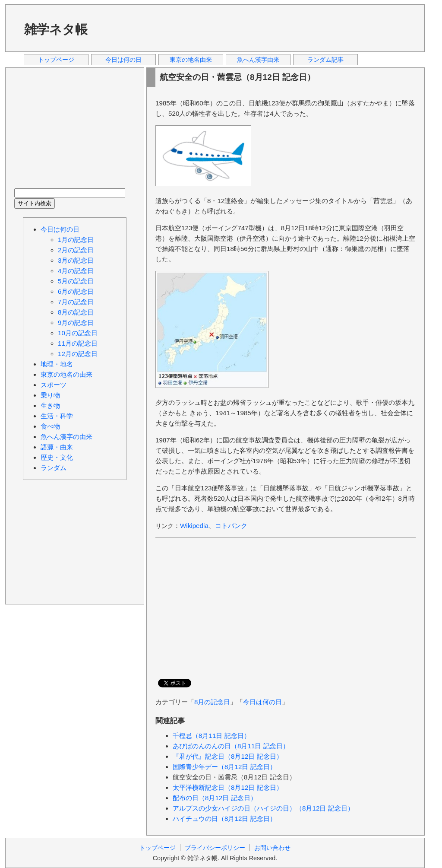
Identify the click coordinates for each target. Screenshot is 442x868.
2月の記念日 (76, 250)
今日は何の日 (123, 60)
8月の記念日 (212, 702)
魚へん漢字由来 (258, 60)
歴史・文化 (57, 457)
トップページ (56, 60)
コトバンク (231, 526)
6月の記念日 (76, 291)
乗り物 (50, 395)
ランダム (54, 468)
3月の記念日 (76, 260)
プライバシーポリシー (215, 848)
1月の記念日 (76, 240)
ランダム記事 (325, 60)
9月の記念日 (76, 323)
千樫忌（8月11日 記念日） (212, 736)
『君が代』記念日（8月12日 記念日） (228, 756)
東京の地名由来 (191, 60)
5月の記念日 (76, 281)
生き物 (50, 405)
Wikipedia (194, 526)
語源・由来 (57, 447)
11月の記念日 (78, 343)
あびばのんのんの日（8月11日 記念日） (231, 746)
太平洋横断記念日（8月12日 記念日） (228, 787)
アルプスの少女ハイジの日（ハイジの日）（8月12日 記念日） (263, 808)
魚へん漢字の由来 (66, 437)
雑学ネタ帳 (56, 29)
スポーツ (54, 385)
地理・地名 (57, 364)
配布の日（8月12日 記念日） (215, 798)
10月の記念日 (78, 333)
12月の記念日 (78, 354)
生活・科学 (57, 416)
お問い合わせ (272, 848)
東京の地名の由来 (66, 374)
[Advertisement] (259, 28)
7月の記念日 (76, 302)
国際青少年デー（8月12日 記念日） (224, 767)
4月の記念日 (76, 271)
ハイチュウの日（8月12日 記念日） (224, 819)
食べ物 (50, 426)
